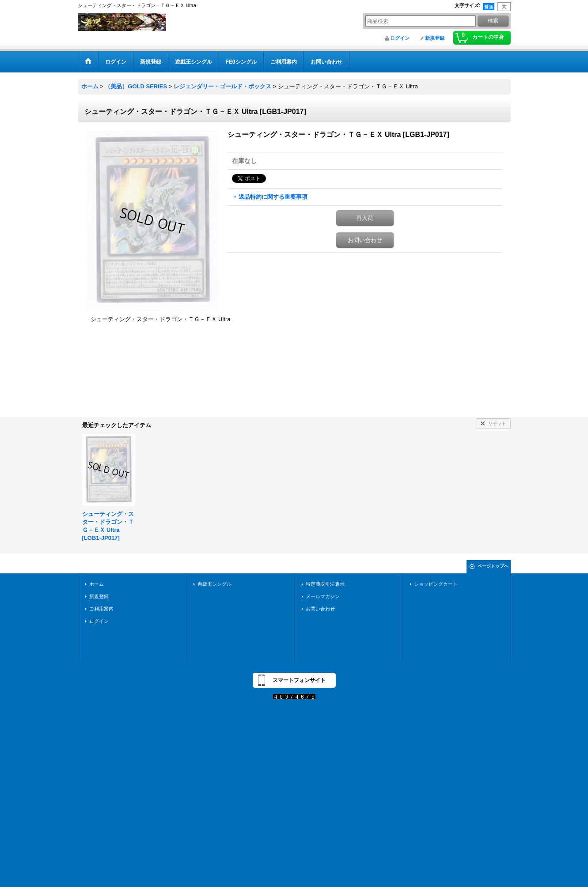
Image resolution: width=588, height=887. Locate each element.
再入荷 (365, 218)
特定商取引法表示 (325, 584)
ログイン (400, 38)
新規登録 (435, 38)
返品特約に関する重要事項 (273, 197)
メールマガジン (323, 596)
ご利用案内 (101, 609)
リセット (497, 423)
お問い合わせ (365, 240)
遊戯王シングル (214, 584)
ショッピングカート (436, 584)
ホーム (97, 584)
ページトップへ (493, 566)
